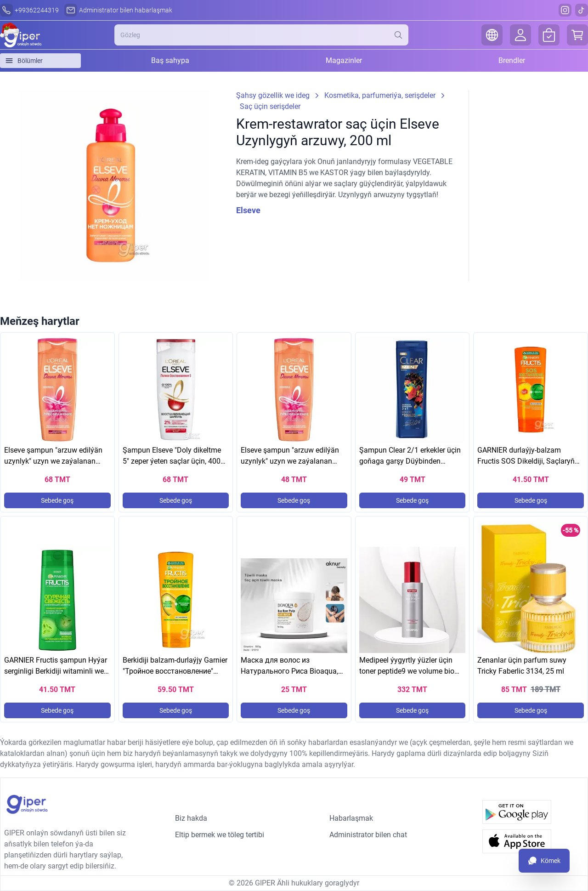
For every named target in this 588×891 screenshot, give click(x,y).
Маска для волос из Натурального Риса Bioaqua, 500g (289, 671)
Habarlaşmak (351, 818)
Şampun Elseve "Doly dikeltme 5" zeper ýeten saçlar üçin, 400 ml (172, 461)
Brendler (512, 60)
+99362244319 (37, 10)
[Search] (401, 35)
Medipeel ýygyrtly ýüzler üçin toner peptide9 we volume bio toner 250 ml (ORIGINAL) (407, 671)
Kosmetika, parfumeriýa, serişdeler (380, 95)
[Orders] (549, 35)
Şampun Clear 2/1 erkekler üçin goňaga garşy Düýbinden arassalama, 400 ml (410, 461)
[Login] (520, 35)
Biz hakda (191, 818)
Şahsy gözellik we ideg (273, 95)
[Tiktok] (582, 10)
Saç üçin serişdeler (270, 106)
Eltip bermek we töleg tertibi (220, 835)
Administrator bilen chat (368, 835)
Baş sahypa (170, 60)
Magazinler (344, 60)
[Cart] (577, 35)
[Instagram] (565, 10)
